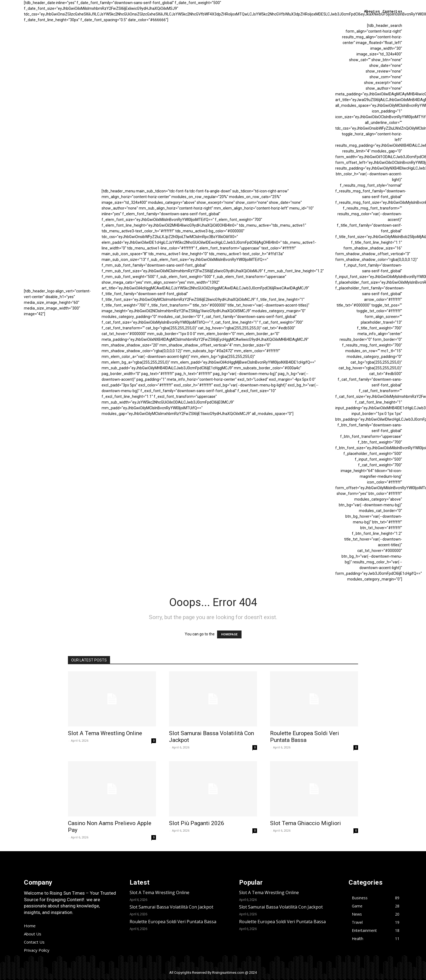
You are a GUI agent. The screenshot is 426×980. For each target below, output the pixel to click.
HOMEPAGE (229, 634)
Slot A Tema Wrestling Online (105, 733)
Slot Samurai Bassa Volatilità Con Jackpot (171, 907)
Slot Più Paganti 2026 (197, 823)
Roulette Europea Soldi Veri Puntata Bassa (305, 737)
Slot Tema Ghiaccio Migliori (306, 823)
